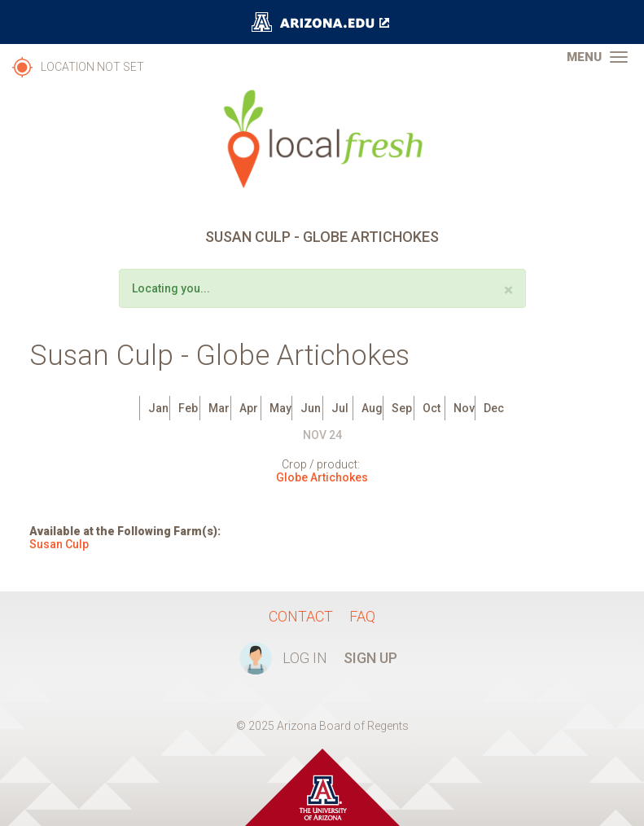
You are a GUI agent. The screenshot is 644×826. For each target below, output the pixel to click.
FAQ (362, 616)
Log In (305, 658)
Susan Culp (59, 544)
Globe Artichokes (322, 477)
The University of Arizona (322, 22)
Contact (301, 616)
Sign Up (370, 658)
